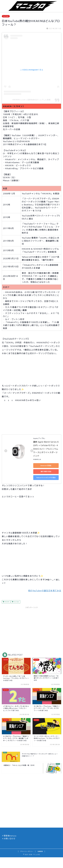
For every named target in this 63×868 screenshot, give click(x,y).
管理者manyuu (10, 836)
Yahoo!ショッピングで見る (46, 478)
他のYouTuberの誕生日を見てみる (45, 591)
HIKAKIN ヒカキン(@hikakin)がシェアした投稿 (31, 100)
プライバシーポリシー (27, 851)
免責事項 (40, 851)
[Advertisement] (31, 626)
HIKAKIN (7, 602)
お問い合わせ (10, 839)
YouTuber (6, 16)
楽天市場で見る (46, 472)
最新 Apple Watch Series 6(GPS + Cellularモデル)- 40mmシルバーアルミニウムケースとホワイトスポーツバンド (46, 449)
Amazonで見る (46, 466)
